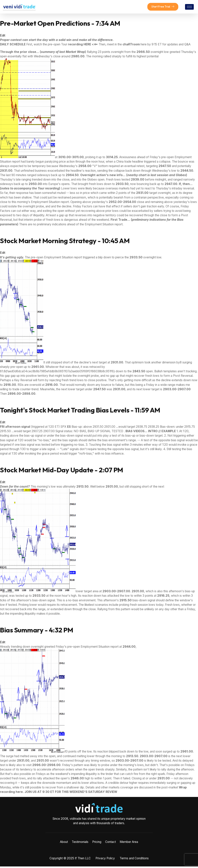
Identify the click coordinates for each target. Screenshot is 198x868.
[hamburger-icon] (189, 8)
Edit (3, 37)
